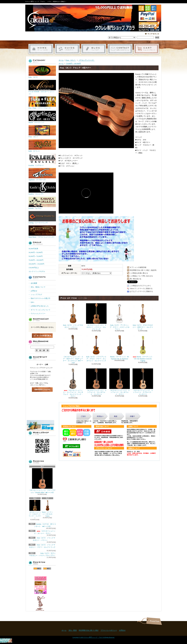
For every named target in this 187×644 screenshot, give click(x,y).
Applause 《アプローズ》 (42, 174)
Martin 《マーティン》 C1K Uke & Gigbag (47, 508)
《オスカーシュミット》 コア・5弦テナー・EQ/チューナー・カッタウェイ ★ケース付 (73, 349)
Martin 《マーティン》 (42, 117)
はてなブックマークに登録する (141, 291)
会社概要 (34, 283)
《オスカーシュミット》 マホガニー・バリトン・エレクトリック (96, 317)
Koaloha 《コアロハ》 (42, 160)
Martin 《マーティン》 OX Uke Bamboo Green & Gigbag (143, 348)
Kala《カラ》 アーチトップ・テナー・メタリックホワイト (120, 317)
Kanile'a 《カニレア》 (42, 189)
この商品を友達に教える (139, 273)
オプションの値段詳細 (138, 267)
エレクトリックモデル (37, 271)
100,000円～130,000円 (36, 264)
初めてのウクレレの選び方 (40, 298)
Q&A (32, 302)
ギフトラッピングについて (40, 310)
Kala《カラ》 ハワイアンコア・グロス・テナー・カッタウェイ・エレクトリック (96, 349)
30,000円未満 (33, 249)
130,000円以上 (34, 268)
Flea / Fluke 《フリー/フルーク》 (42, 103)
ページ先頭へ (154, 621)
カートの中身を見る (42, 336)
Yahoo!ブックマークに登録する (141, 289)
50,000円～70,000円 (36, 256)
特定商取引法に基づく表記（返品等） (144, 270)
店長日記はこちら (42, 390)
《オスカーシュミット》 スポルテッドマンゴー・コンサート (35, 509)
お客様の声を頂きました (40, 306)
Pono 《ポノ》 (42, 131)
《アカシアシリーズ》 (86, 60)
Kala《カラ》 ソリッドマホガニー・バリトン (73, 316)
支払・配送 (73, 630)
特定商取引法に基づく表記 (89, 630)
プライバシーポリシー (109, 630)
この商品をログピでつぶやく (140, 286)
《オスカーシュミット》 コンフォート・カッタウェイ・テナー (120, 382)
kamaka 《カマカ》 (42, 203)
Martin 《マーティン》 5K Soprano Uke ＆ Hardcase (120, 347)
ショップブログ (94, 49)
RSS (37, 569)
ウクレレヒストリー (38, 314)
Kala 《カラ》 (42, 72)
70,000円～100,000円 (36, 260)
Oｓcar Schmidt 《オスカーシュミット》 (42, 87)
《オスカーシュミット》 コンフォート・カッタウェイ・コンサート (96, 382)
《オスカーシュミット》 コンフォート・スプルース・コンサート (143, 382)
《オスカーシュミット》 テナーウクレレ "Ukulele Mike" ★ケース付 (42, 481)
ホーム (41, 49)
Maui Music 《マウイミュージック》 (42, 232)
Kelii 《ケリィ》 (42, 146)
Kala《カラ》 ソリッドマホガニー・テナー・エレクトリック (43, 547)
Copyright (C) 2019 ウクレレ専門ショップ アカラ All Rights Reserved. (94, 637)
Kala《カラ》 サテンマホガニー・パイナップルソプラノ (42, 554)
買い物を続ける (136, 279)
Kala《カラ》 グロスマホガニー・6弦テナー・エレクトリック (143, 317)
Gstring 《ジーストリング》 (42, 217)
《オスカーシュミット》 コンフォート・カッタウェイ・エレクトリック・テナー (73, 383)
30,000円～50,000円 (36, 252)
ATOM (47, 569)
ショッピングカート (146, 49)
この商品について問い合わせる (141, 276)
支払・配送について (67, 49)
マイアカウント (152, 34)
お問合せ (120, 49)
